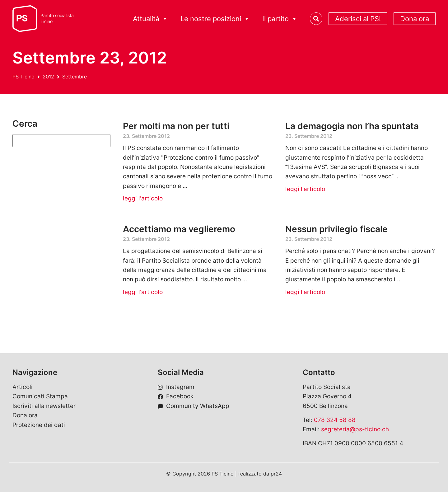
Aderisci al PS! (358, 19)
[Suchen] (61, 141)
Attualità (150, 19)
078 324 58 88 (335, 420)
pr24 (276, 474)
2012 (48, 77)
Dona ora (415, 19)
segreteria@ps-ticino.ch (355, 429)
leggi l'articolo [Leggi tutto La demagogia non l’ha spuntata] (305, 189)
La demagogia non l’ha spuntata (352, 126)
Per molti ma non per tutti (176, 126)
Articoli (23, 387)
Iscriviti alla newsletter (44, 406)
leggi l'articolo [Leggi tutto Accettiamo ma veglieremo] (143, 292)
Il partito (280, 19)
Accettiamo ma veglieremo (179, 229)
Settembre (75, 77)
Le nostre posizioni (215, 19)
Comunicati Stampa (40, 396)
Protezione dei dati (39, 425)
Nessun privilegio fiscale (336, 229)
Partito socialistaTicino (57, 19)
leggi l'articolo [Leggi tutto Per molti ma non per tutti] (143, 198)
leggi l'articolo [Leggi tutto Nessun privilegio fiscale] (305, 292)
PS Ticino (23, 77)
